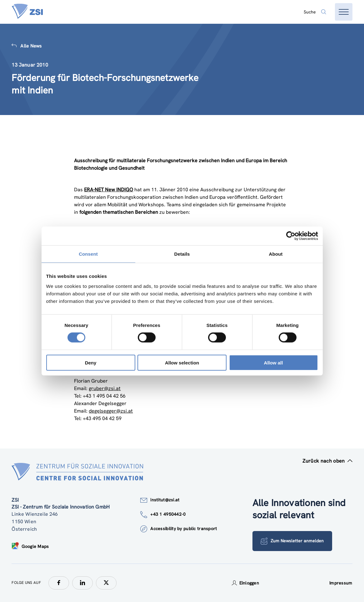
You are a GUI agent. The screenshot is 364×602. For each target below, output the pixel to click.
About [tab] (276, 254)
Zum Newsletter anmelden (292, 541)
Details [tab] (182, 254)
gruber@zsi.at (105, 388)
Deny (91, 362)
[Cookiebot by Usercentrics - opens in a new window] (291, 236)
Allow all (274, 362)
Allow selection (182, 362)
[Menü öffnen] (344, 12)
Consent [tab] (88, 254)
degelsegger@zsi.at (111, 411)
